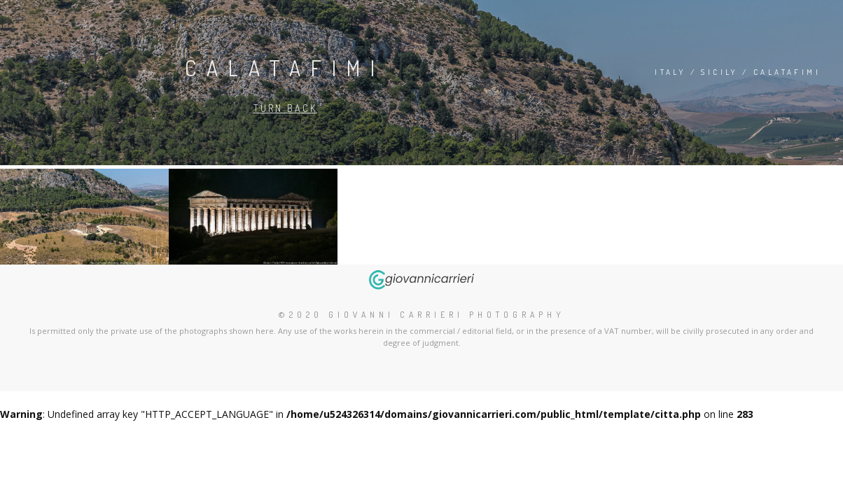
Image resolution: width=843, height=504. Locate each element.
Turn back (285, 108)
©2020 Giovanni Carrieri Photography (422, 315)
